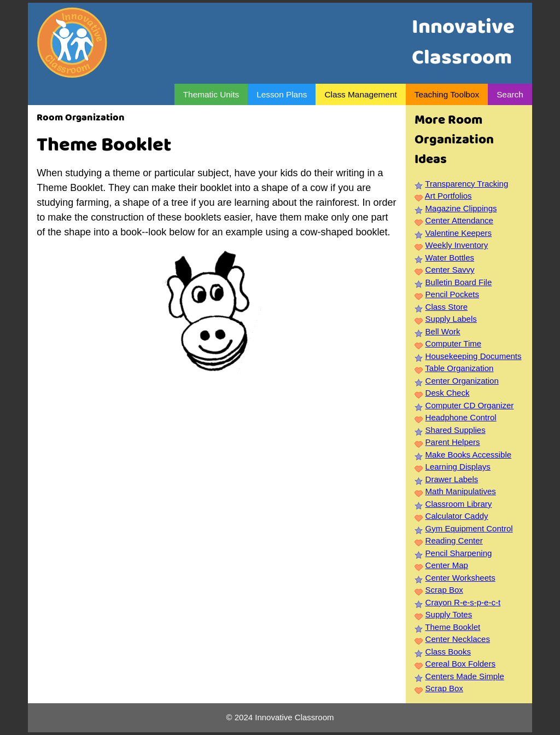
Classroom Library (459, 504)
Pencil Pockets (452, 294)
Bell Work (443, 331)
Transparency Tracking (466, 184)
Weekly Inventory (457, 245)
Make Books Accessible (469, 455)
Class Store (447, 307)
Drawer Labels (452, 479)
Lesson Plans (282, 94)
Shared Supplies (456, 430)
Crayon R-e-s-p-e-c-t (463, 602)
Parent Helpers (453, 442)
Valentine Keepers (459, 233)
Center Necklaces (458, 639)
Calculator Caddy (457, 516)
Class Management (360, 94)
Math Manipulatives (461, 491)
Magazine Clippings (461, 208)
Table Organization (459, 368)
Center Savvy (450, 270)
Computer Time (454, 343)
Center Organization (462, 381)
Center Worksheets (460, 578)
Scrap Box (444, 590)
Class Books (448, 652)
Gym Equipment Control (469, 528)
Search (510, 94)
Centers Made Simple (465, 676)
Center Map (447, 565)
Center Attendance (459, 220)
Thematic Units (211, 94)
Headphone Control (461, 417)
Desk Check (448, 393)
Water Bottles (450, 257)
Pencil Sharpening (459, 553)
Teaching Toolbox (447, 94)
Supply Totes (449, 614)
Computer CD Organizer (470, 405)
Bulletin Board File (459, 282)
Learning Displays (458, 467)
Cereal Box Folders (460, 664)
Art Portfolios (448, 196)
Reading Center (454, 540)
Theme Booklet (453, 627)
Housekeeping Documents (474, 356)
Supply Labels (451, 319)
